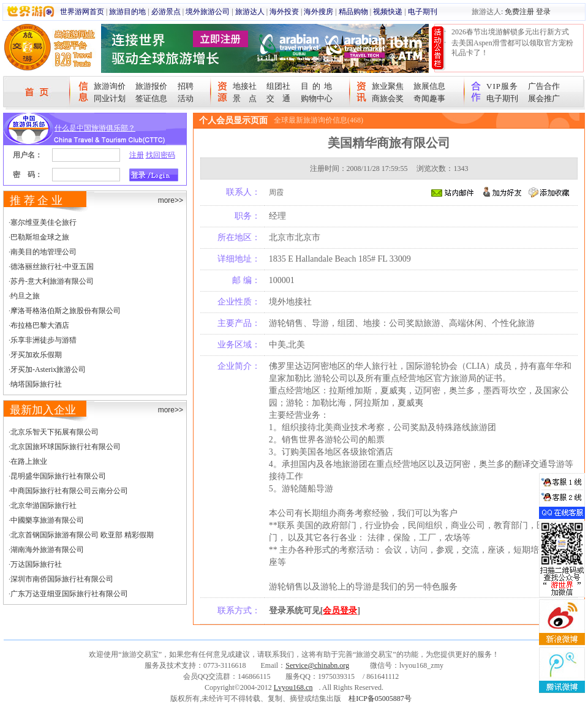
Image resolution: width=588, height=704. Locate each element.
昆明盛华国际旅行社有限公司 (58, 476)
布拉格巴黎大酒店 (40, 325)
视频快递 (388, 12)
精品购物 (353, 12)
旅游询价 (110, 86)
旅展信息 (429, 86)
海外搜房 (318, 12)
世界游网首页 (82, 12)
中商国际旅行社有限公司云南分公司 (69, 491)
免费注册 (519, 12)
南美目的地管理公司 (43, 252)
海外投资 (284, 12)
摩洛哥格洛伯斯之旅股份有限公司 (66, 311)
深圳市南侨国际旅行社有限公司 (62, 579)
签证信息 (151, 98)
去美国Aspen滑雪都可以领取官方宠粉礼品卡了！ (512, 48)
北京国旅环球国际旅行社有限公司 (66, 447)
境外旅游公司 (208, 12)
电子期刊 (423, 12)
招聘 (186, 86)
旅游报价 (151, 86)
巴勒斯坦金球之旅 (40, 237)
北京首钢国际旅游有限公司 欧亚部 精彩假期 (82, 535)
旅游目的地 (127, 12)
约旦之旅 (25, 296)
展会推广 (544, 98)
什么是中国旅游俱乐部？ (95, 128)
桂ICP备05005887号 (380, 698)
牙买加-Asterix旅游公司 (48, 369)
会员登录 (340, 611)
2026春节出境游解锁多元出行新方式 (510, 32)
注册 (137, 155)
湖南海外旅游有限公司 (47, 550)
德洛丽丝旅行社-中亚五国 (52, 267)
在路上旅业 (29, 461)
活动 (186, 98)
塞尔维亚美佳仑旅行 (43, 222)
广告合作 (544, 86)
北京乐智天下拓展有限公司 (55, 432)
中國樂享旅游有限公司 (47, 520)
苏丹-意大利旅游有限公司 (52, 281)
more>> (171, 200)
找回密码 (160, 155)
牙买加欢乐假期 (36, 355)
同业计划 (110, 98)
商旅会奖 (388, 98)
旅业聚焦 (388, 86)
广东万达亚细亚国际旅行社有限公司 (69, 594)
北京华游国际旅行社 (43, 505)
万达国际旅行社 (36, 564)
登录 (543, 12)
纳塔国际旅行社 (36, 384)
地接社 (245, 86)
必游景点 (166, 12)
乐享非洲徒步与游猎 (43, 340)
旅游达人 (250, 12)
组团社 (278, 86)
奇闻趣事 (429, 98)
